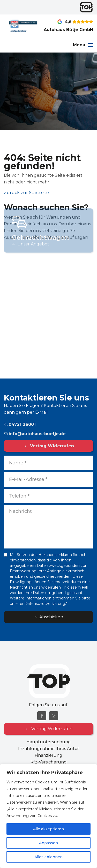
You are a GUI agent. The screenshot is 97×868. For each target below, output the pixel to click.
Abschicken (51, 617)
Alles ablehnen (48, 857)
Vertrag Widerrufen (51, 446)
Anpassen (48, 843)
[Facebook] (42, 716)
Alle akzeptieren (48, 829)
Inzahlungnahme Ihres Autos (49, 749)
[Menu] (83, 45)
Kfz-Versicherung (49, 762)
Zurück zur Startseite (26, 193)
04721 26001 (20, 424)
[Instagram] (54, 716)
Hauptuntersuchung (49, 742)
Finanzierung (48, 755)
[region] (48, 816)
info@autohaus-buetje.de (35, 434)
